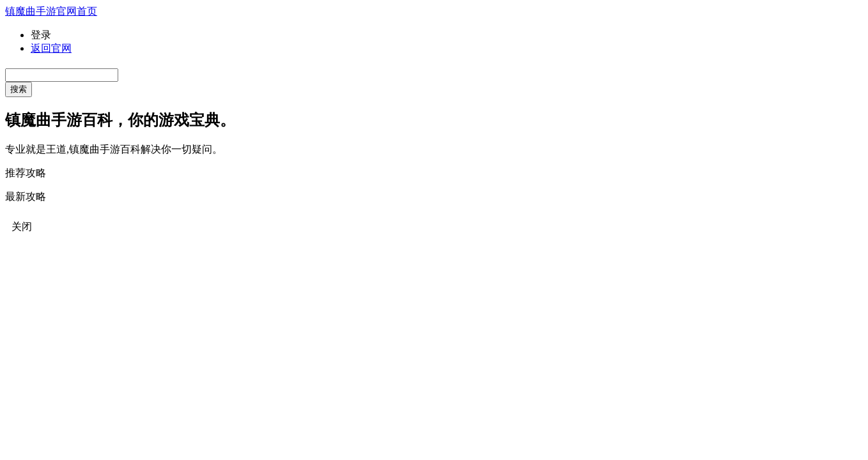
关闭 (22, 226)
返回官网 (51, 48)
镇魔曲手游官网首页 (51, 11)
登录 (41, 35)
